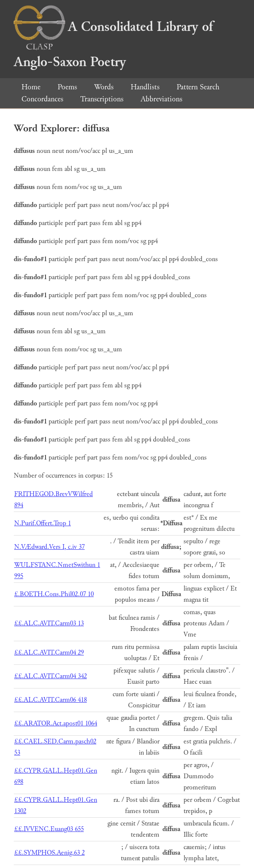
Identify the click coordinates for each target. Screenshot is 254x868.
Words (104, 87)
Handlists (145, 87)
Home (31, 87)
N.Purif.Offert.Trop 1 (43, 523)
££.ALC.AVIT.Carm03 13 (49, 623)
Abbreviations (161, 99)
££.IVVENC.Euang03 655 (49, 829)
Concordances (42, 99)
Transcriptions (102, 99)
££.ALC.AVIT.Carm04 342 (50, 676)
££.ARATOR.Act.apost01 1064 (56, 723)
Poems (67, 87)
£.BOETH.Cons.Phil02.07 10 (54, 594)
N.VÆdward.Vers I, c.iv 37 (49, 547)
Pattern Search (198, 87)
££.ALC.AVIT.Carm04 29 (49, 653)
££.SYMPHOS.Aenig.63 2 (49, 853)
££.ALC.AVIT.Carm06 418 (50, 700)
